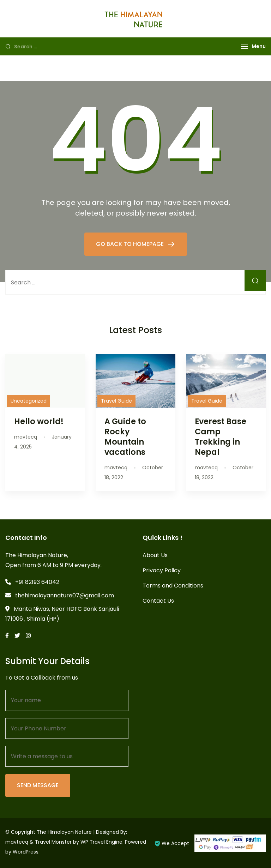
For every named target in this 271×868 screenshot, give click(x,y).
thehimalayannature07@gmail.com (65, 595)
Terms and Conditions (173, 586)
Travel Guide (116, 401)
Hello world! (39, 421)
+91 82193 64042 (37, 582)
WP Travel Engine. (102, 842)
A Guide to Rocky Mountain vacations (125, 437)
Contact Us (158, 601)
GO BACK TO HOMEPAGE (131, 244)
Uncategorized (29, 401)
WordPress (26, 852)
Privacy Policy (162, 570)
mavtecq (17, 842)
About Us (155, 555)
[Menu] (245, 46)
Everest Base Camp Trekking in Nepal (221, 437)
